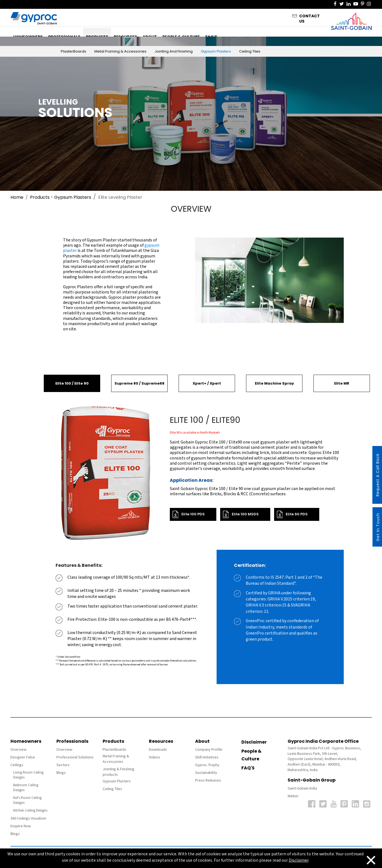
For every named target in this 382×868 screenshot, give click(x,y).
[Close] (371, 859)
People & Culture (251, 755)
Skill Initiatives (207, 757)
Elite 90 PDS (297, 514)
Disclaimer (254, 742)
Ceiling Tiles (250, 51)
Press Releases (208, 780)
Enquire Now (21, 826)
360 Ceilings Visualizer (28, 818)
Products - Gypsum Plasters (61, 197)
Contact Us (309, 17)
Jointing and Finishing (174, 51)
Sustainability (206, 773)
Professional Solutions (75, 757)
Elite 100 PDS (193, 514)
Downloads (158, 750)
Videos (155, 757)
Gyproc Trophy (207, 765)
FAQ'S (248, 768)
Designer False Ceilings (23, 761)
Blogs (15, 834)
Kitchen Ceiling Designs (30, 811)
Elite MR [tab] (342, 383)
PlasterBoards (73, 51)
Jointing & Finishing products (118, 772)
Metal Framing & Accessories (120, 51)
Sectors (63, 765)
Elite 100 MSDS (245, 514)
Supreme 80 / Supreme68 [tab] (139, 383)
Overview (18, 750)
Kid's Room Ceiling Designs (27, 800)
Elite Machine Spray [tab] (274, 383)
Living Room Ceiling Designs (28, 775)
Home (17, 197)
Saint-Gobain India (302, 788)
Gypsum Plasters (216, 51)
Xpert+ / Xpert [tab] (207, 383)
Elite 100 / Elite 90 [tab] (72, 383)
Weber (293, 796)
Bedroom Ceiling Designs (26, 788)
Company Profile (209, 750)
